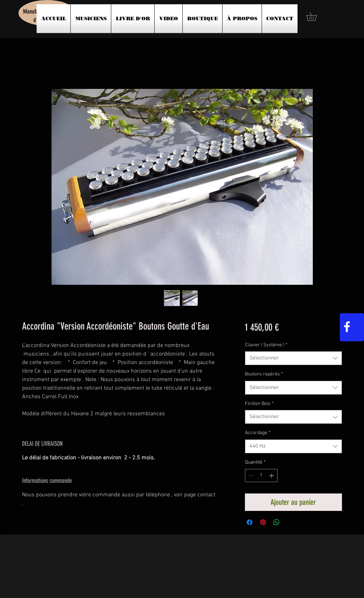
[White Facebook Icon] (347, 327)
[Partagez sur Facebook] (250, 522)
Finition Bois (259, 404)
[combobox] (293, 358)
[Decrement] (250, 476)
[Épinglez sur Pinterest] (263, 522)
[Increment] (272, 476)
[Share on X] (290, 522)
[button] (316, 17)
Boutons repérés (264, 374)
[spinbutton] (261, 476)
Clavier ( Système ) (266, 345)
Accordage (258, 433)
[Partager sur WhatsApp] (277, 522)
